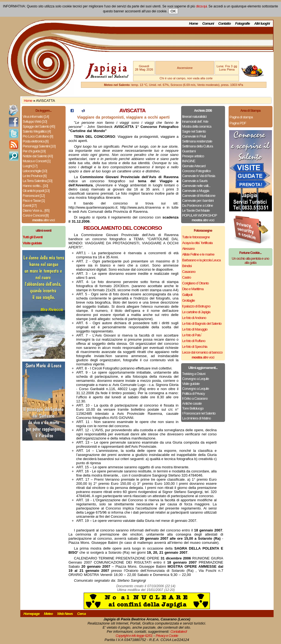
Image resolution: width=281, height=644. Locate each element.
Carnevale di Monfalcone (199, 196)
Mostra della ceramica (197, 126)
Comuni (208, 23)
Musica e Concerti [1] (37, 161)
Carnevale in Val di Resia (199, 176)
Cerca (81, 614)
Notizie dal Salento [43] (38, 156)
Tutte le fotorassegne (196, 237)
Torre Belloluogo (193, 408)
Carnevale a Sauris (195, 181)
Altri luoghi (262, 23)
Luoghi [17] (30, 166)
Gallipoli (187, 295)
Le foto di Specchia (195, 347)
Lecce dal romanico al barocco (202, 352)
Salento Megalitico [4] (37, 131)
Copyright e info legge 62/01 (134, 636)
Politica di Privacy (194, 394)
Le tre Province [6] (35, 176)
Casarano (189, 272)
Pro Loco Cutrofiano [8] (38, 136)
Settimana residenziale (197, 141)
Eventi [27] (30, 205)
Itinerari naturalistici (194, 117)
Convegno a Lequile (196, 379)
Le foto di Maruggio (195, 329)
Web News (65, 614)
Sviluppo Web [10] (35, 121)
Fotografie (243, 23)
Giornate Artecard (194, 166)
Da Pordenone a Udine (198, 205)
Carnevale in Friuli (194, 136)
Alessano (188, 249)
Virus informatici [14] (36, 117)
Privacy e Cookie (167, 636)
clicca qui (201, 6)
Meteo (48, 614)
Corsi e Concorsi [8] (36, 215)
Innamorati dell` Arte (195, 121)
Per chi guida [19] (34, 151)
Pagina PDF (238, 123)
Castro (187, 277)
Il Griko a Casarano (195, 398)
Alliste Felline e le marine (198, 254)
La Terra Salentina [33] (38, 181)
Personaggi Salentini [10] (39, 146)
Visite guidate (191, 384)
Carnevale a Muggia (196, 191)
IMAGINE (189, 161)
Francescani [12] (34, 196)
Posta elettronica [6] (36, 141)
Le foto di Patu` (192, 335)
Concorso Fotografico (196, 171)
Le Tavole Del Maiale (196, 210)
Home (193, 23)
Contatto (224, 23)
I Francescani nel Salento (199, 413)
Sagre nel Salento (194, 131)
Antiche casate (192, 403)
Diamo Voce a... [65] (36, 210)
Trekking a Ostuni (194, 374)
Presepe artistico (193, 156)
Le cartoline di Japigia (196, 312)
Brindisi (187, 266)
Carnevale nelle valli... (196, 186)
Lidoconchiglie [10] (35, 171)
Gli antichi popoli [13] (36, 191)
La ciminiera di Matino (196, 418)
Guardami (189, 151)
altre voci (44, 220)
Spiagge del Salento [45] (39, 126)
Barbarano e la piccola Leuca (201, 260)
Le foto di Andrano (194, 318)
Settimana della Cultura (198, 146)
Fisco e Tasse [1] (34, 201)
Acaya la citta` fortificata (197, 243)
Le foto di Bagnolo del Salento (202, 324)
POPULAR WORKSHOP (200, 215)
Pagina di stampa (241, 117)
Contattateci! (179, 632)
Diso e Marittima (193, 289)
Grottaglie (189, 300)
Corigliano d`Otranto (196, 283)
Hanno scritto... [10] (35, 186)
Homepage (32, 614)
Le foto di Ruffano (194, 341)
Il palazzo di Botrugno (196, 306)
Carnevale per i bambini (198, 201)
